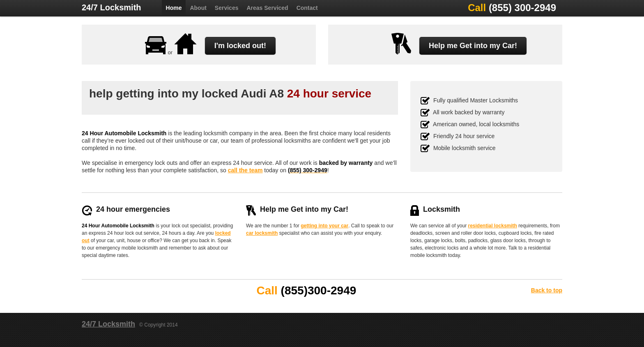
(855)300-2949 (319, 290)
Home (174, 8)
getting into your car (324, 226)
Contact (307, 8)
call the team (245, 170)
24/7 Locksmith (112, 7)
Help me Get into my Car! (473, 46)
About (198, 8)
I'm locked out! (240, 46)
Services (227, 8)
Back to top (547, 290)
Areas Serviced (267, 8)
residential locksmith (493, 226)
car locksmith (262, 233)
